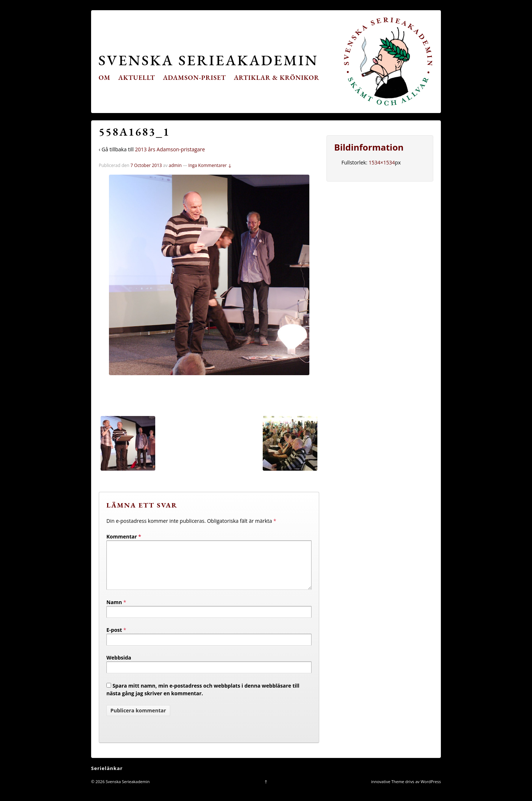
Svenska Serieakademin (208, 60)
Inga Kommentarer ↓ (210, 165)
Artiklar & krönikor (277, 77)
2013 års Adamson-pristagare (170, 149)
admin (175, 165)
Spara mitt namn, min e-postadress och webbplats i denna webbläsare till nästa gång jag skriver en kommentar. (203, 698)
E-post (114, 639)
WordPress (431, 790)
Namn (114, 611)
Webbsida (119, 666)
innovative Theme (388, 790)
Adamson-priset (194, 77)
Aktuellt (137, 77)
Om (105, 77)
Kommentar (124, 536)
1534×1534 (382, 162)
